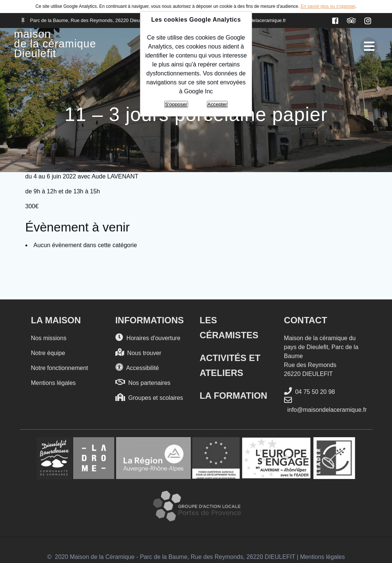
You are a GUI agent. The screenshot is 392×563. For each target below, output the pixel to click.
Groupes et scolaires (149, 397)
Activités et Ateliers (230, 365)
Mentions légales (53, 383)
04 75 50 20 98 (310, 391)
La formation (234, 396)
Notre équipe (48, 353)
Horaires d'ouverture (148, 338)
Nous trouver (138, 353)
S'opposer (176, 104)
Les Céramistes (229, 328)
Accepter (217, 104)
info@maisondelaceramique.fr (326, 405)
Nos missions (49, 338)
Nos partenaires (143, 382)
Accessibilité (137, 368)
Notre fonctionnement (60, 368)
